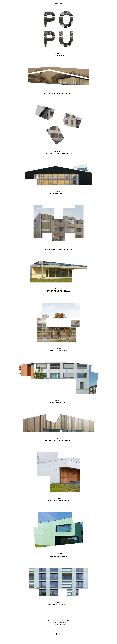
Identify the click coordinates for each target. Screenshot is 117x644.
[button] (107, 3)
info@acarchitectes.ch (59, 629)
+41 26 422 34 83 (59, 627)
